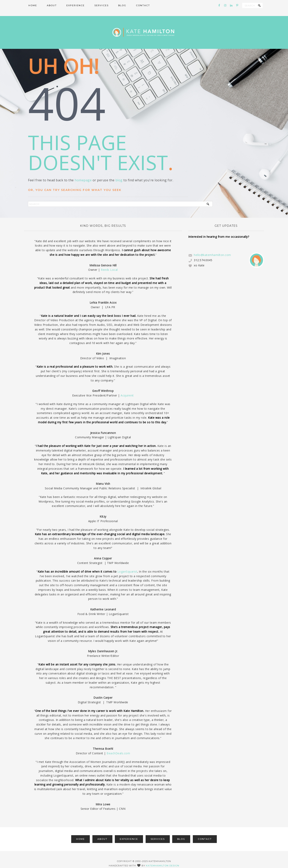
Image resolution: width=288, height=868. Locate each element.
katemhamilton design (163, 858)
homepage (83, 172)
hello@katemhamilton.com (212, 247)
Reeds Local (109, 262)
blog (119, 172)
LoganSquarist (127, 564)
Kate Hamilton (144, 29)
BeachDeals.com (118, 745)
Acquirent (127, 388)
